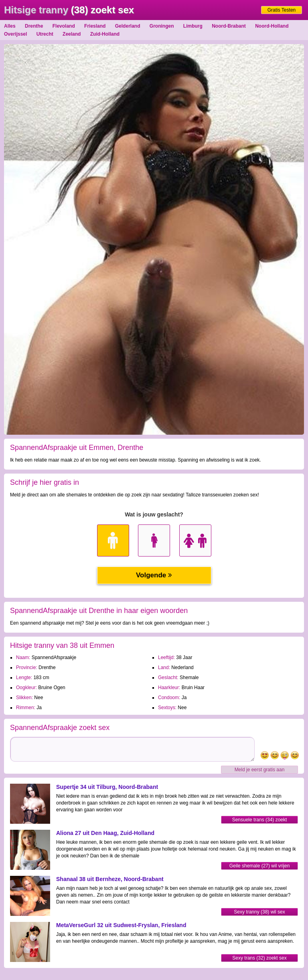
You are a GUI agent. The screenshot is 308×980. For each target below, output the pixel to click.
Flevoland (64, 26)
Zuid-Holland (105, 34)
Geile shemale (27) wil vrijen (260, 866)
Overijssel (15, 34)
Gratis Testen (282, 10)
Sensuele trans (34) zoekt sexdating (260, 820)
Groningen (162, 26)
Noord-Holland (272, 26)
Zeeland (72, 34)
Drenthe (34, 26)
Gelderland (128, 26)
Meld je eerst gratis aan (260, 770)
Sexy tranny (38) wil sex (259, 912)
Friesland (95, 26)
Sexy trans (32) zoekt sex (259, 958)
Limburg (193, 26)
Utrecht (45, 34)
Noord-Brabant (229, 26)
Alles (10, 26)
